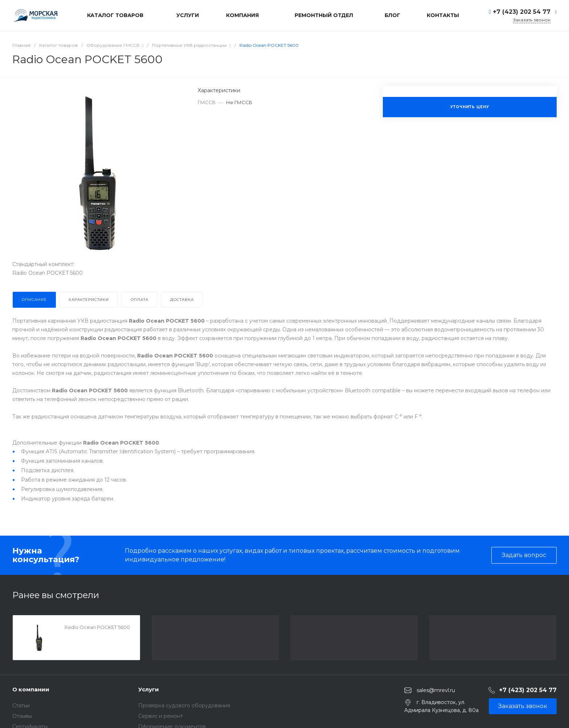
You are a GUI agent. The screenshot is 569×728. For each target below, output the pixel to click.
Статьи (21, 705)
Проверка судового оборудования (184, 705)
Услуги (149, 689)
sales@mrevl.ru (436, 690)
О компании (31, 689)
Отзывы (22, 716)
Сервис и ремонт (161, 716)
